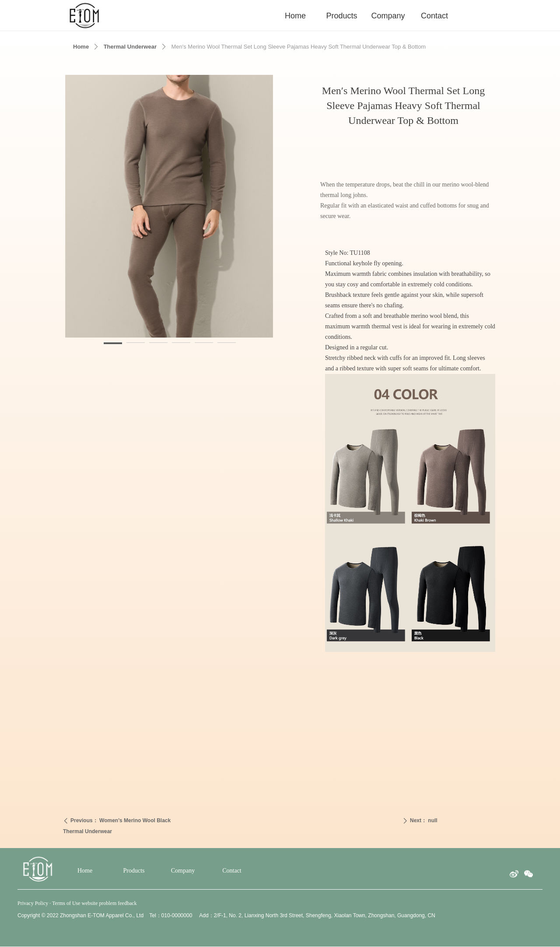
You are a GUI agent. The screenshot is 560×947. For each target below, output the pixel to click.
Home (81, 47)
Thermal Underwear (130, 47)
